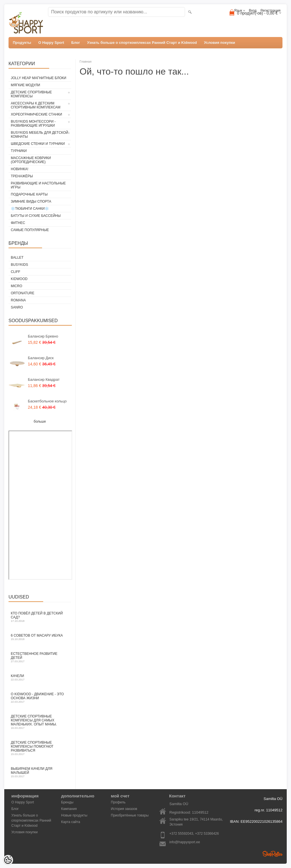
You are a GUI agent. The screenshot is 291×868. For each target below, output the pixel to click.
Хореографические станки (36, 114)
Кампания (69, 809)
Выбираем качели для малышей (40, 772)
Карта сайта (71, 822)
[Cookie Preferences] (8, 860)
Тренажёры (22, 176)
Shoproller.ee (273, 854)
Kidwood (19, 279)
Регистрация (271, 11)
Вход (253, 11)
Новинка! (20, 169)
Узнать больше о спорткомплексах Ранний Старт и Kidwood (142, 43)
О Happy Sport (51, 43)
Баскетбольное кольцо (47, 401)
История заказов (124, 809)
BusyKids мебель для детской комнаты (40, 135)
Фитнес (18, 223)
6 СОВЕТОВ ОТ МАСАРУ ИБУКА (40, 637)
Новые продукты (74, 815)
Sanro (17, 307)
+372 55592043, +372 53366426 (194, 834)
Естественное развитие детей (40, 657)
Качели (40, 677)
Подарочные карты (29, 194)
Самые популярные (30, 230)
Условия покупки (220, 43)
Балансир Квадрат (44, 380)
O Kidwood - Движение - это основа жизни (40, 698)
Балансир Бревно (43, 336)
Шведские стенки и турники (38, 144)
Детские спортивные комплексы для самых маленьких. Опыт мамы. (40, 722)
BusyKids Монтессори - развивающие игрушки (33, 124)
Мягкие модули (25, 85)
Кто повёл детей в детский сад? (40, 617)
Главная (86, 61)
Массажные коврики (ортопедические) (31, 160)
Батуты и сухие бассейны (36, 216)
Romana (18, 300)
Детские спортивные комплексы (31, 94)
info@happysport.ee (185, 842)
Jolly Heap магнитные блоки (39, 78)
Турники (19, 151)
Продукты (22, 43)
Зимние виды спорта (31, 201)
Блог (76, 43)
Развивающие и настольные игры (38, 185)
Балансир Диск (41, 358)
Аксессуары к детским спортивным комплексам (36, 105)
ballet (17, 258)
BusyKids (19, 265)
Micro (16, 286)
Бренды (67, 802)
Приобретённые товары (130, 815)
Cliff (15, 272)
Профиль (118, 802)
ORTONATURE (23, 293)
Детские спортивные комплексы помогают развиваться (40, 748)
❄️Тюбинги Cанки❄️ (30, 209)
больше (40, 421)
